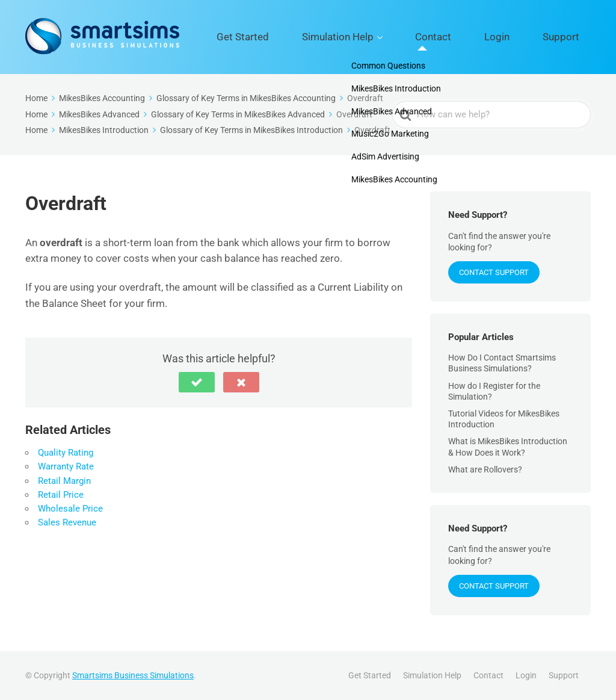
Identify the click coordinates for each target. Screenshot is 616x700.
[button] (197, 382)
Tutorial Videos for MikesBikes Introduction (504, 419)
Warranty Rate (66, 466)
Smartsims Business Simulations (133, 675)
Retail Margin (64, 481)
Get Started (328, 37)
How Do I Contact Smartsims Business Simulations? (502, 363)
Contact (478, 37)
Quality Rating (66, 453)
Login (524, 37)
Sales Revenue (67, 522)
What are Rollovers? (485, 469)
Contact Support (494, 272)
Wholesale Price (70, 509)
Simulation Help (402, 37)
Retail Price (61, 495)
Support (570, 37)
